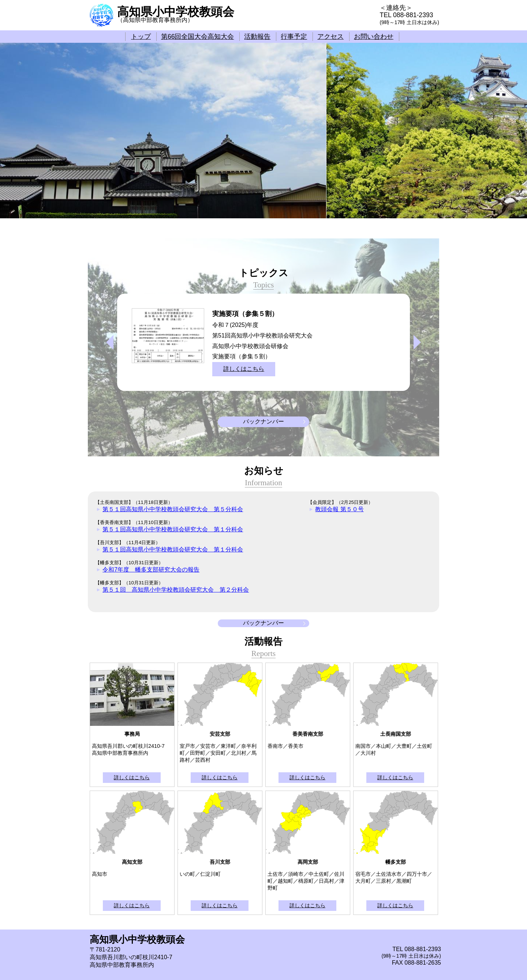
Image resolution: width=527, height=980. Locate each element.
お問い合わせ (374, 37)
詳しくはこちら (244, 369)
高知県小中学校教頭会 (176, 12)
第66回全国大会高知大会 (198, 37)
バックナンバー (263, 421)
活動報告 (257, 37)
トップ (141, 37)
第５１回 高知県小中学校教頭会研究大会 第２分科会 (176, 590)
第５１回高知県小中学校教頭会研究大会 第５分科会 (173, 509)
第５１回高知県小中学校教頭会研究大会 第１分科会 (173, 529)
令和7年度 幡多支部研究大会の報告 (151, 570)
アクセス (330, 37)
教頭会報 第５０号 (339, 509)
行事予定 (294, 37)
